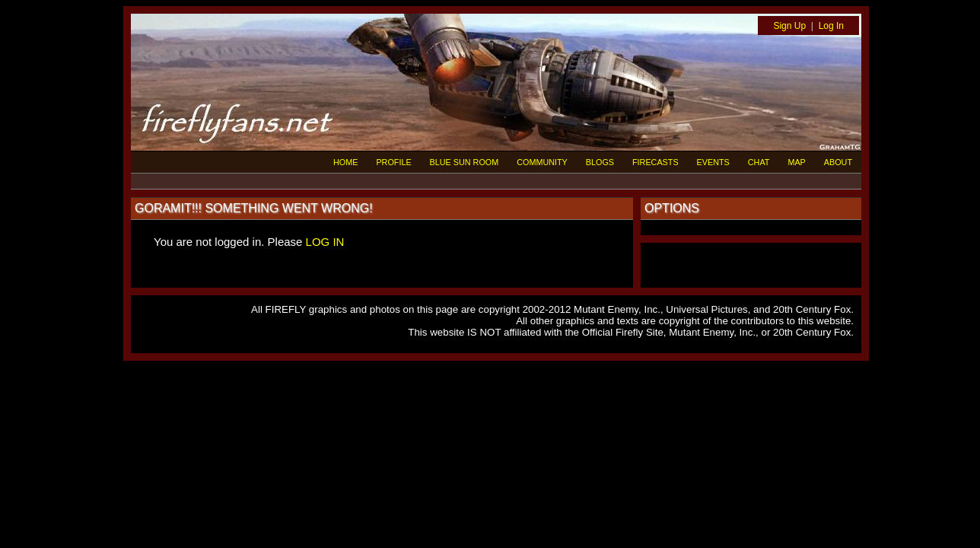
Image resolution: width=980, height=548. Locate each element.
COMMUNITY (542, 162)
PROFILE (393, 162)
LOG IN (325, 242)
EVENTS (713, 162)
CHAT (759, 162)
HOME (345, 162)
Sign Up (789, 26)
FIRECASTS (655, 162)
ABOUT (838, 162)
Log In (831, 26)
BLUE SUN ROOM (465, 162)
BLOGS (600, 162)
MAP (796, 162)
